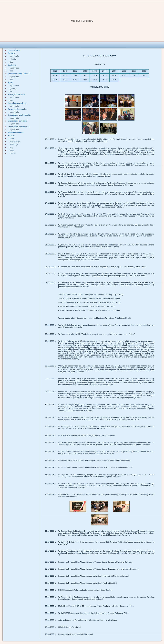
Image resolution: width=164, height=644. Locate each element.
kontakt (13, 153)
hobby (12, 150)
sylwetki (13, 59)
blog (11, 147)
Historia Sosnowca (16, 133)
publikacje (14, 144)
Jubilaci (11, 136)
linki (11, 62)
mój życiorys (15, 141)
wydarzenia (14, 56)
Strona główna (14, 50)
